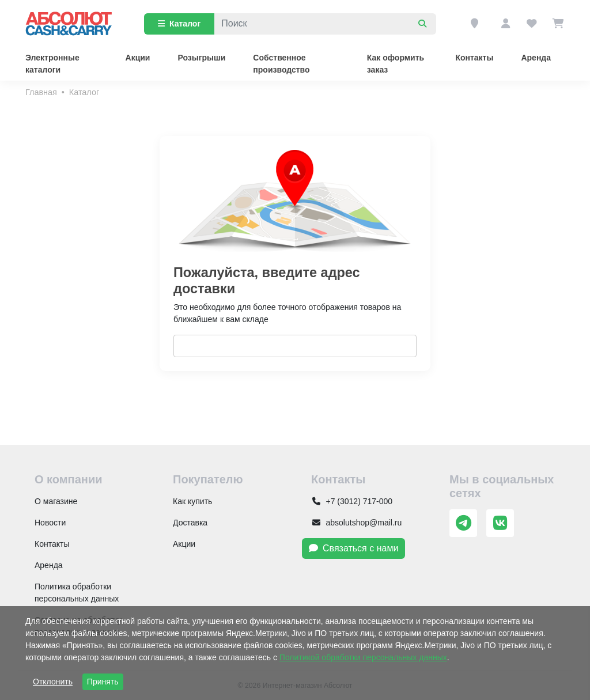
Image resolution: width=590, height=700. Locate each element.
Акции (138, 58)
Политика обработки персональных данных (77, 593)
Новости (50, 523)
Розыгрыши (201, 58)
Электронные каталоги (52, 64)
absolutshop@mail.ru (356, 523)
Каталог (179, 24)
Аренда (536, 58)
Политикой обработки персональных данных (363, 657)
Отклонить (53, 682)
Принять (103, 682)
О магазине (56, 501)
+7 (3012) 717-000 (352, 501)
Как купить (192, 501)
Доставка (190, 523)
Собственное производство (281, 64)
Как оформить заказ (396, 64)
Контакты (474, 58)
